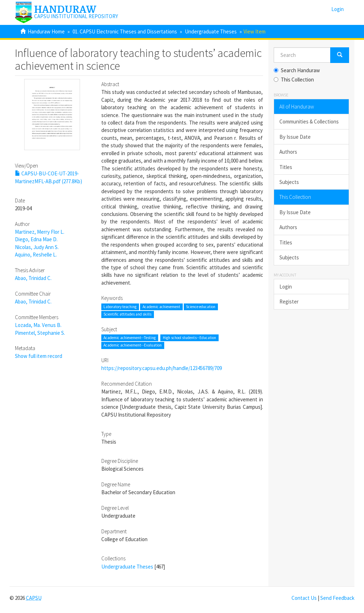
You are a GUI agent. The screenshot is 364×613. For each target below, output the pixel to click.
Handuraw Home (46, 31)
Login (286, 287)
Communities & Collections (309, 121)
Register (289, 302)
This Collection (294, 80)
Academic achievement (161, 307)
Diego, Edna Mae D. (36, 239)
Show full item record (39, 356)
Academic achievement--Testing (130, 338)
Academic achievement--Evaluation (133, 345)
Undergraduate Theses (211, 31)
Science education (201, 307)
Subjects (289, 182)
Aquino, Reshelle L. (36, 255)
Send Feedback (337, 598)
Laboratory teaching (120, 307)
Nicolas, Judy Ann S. (37, 247)
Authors (288, 152)
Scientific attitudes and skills (127, 314)
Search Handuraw (297, 70)
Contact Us (304, 598)
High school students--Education (189, 338)
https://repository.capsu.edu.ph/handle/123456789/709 (162, 368)
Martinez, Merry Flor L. (40, 232)
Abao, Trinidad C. (33, 278)
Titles (286, 167)
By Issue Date (295, 137)
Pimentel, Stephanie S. (40, 333)
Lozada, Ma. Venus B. (38, 325)
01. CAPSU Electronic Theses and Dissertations (125, 31)
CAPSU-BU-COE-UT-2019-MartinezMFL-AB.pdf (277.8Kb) (49, 177)
